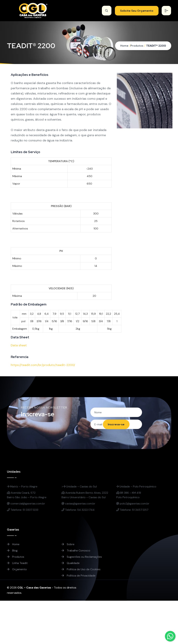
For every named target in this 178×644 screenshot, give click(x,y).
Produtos (137, 46)
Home (124, 46)
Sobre (68, 544)
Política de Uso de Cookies (81, 569)
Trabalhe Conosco (76, 551)
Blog (12, 551)
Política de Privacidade (78, 576)
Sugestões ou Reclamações (82, 557)
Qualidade (71, 563)
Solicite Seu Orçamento (136, 11)
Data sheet (19, 345)
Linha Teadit (17, 563)
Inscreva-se (116, 425)
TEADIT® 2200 (156, 46)
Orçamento (17, 569)
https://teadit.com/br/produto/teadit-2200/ (43, 365)
